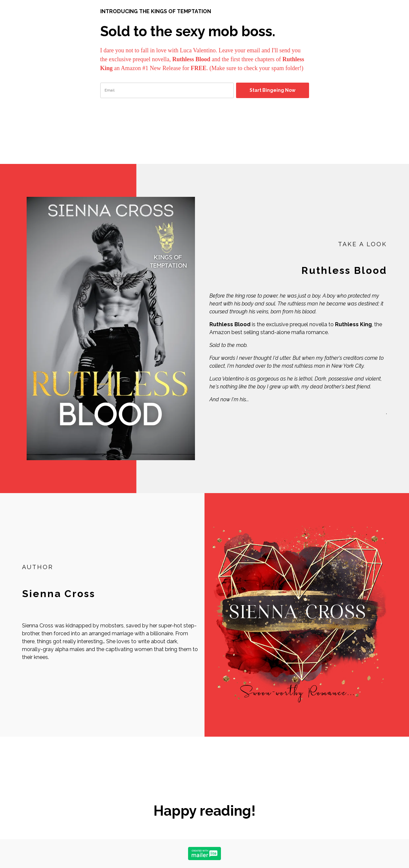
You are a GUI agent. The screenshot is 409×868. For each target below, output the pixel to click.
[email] (167, 90)
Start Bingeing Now (273, 90)
